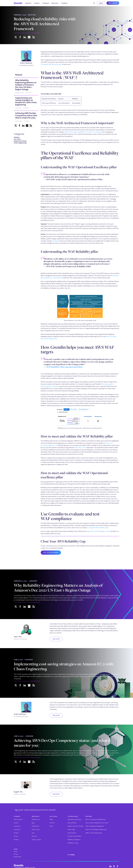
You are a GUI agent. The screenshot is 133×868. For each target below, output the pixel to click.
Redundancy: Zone (81, 448)
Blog (33, 823)
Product (16, 840)
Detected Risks (72, 823)
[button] (28, 3)
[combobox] (94, 3)
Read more (56, 639)
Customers (46, 3)
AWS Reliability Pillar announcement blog (64, 367)
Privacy (16, 836)
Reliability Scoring (73, 843)
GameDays (55, 241)
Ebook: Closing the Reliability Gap (95, 819)
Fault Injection (72, 833)
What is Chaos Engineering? (94, 833)
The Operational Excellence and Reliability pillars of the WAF (80, 155)
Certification (35, 826)
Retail (51, 819)
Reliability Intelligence (74, 840)
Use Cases (17, 139)
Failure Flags (71, 830)
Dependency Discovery (74, 819)
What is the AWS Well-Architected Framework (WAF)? (72, 75)
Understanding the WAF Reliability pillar (69, 251)
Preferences (17, 857)
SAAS (51, 826)
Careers (16, 823)
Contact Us (17, 826)
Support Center (36, 840)
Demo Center (36, 830)
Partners (16, 833)
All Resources (36, 819)
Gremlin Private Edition (75, 836)
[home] (18, 3)
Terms (16, 851)
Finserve (52, 823)
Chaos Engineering (20, 143)
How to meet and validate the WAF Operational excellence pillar (74, 475)
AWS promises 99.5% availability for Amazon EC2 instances (83, 132)
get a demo (106, 531)
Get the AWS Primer (51, 553)
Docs (33, 833)
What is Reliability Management (95, 826)
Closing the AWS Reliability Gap (51, 64)
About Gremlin (18, 819)
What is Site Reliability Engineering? (96, 830)
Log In (101, 3)
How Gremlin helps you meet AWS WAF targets (77, 349)
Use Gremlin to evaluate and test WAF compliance (70, 516)
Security (34, 836)
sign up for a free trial (94, 531)
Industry (17, 137)
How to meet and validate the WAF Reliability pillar (77, 436)
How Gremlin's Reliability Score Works (97, 823)
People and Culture (20, 141)
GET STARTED (113, 3)
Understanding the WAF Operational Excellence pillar (79, 167)
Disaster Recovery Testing (75, 826)
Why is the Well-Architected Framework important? (77, 123)
